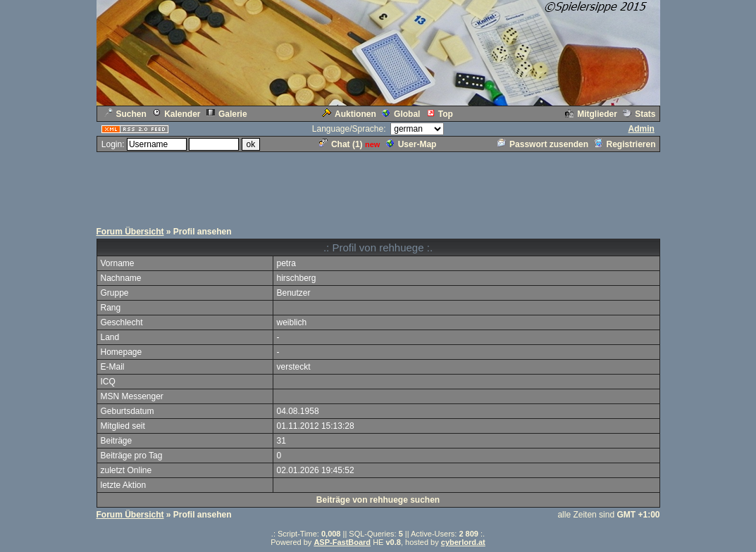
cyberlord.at (463, 542)
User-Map (411, 144)
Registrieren (625, 144)
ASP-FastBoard (342, 542)
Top (440, 114)
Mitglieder (591, 114)
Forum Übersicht (130, 232)
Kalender (176, 114)
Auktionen (349, 114)
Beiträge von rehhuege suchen (378, 500)
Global (401, 114)
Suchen (125, 114)
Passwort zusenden (543, 144)
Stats (639, 114)
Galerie (227, 114)
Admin (641, 129)
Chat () (341, 144)
